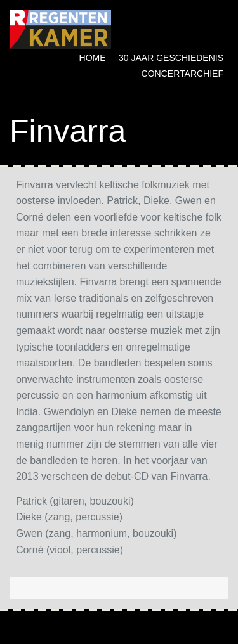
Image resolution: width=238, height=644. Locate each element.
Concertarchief (182, 74)
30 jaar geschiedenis (171, 58)
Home (93, 58)
